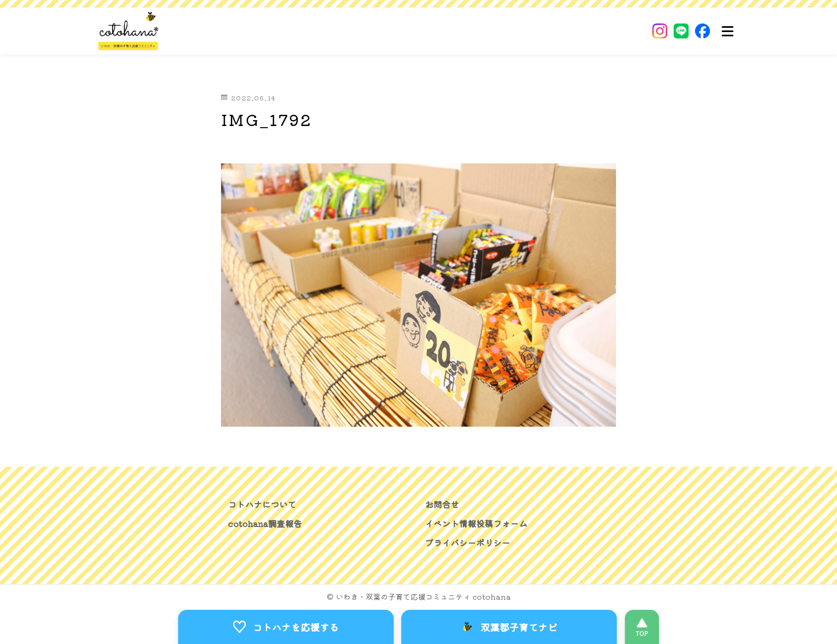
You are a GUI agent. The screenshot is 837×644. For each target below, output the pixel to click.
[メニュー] (728, 31)
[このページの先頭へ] (642, 627)
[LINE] (681, 31)
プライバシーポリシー (468, 543)
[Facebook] (702, 31)
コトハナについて (262, 504)
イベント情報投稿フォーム (476, 523)
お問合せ (442, 504)
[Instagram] (660, 31)
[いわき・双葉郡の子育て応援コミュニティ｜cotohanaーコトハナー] (129, 31)
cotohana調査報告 (265, 523)
